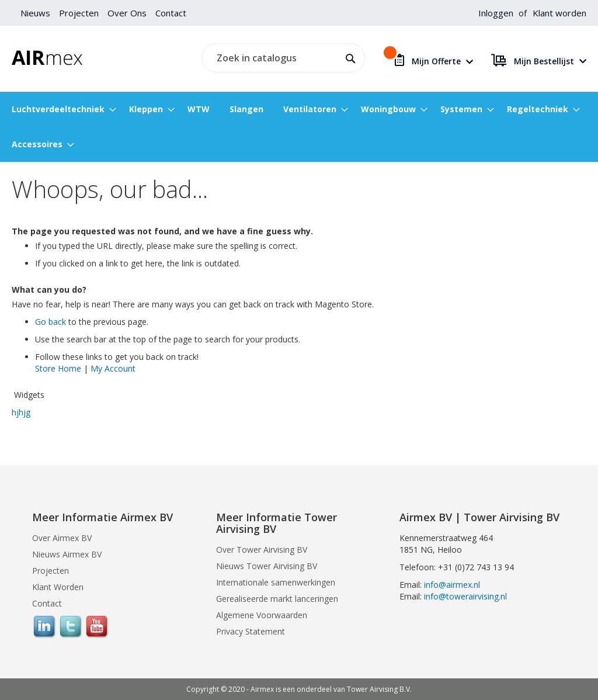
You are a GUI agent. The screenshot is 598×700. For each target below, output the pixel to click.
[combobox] (281, 58)
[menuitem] (60, 109)
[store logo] (47, 58)
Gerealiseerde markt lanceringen (277, 599)
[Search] (348, 57)
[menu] (299, 127)
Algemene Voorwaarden (262, 615)
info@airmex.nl (452, 585)
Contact (171, 13)
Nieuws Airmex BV (67, 554)
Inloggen (496, 13)
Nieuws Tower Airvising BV (267, 566)
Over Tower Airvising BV (262, 550)
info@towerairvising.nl (465, 596)
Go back (51, 322)
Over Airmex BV (62, 538)
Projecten (79, 13)
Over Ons (127, 13)
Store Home (58, 368)
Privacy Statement (251, 631)
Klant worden (559, 13)
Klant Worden (58, 587)
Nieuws (35, 13)
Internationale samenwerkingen (276, 582)
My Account (113, 368)
